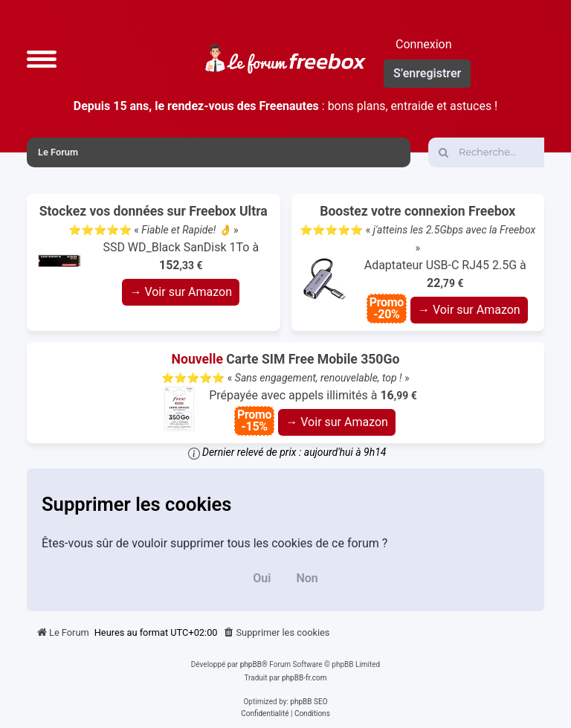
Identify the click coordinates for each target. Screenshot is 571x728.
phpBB (251, 664)
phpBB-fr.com (304, 678)
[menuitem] (277, 633)
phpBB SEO (309, 702)
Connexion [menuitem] (423, 44)
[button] (42, 59)
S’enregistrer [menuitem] (427, 73)
